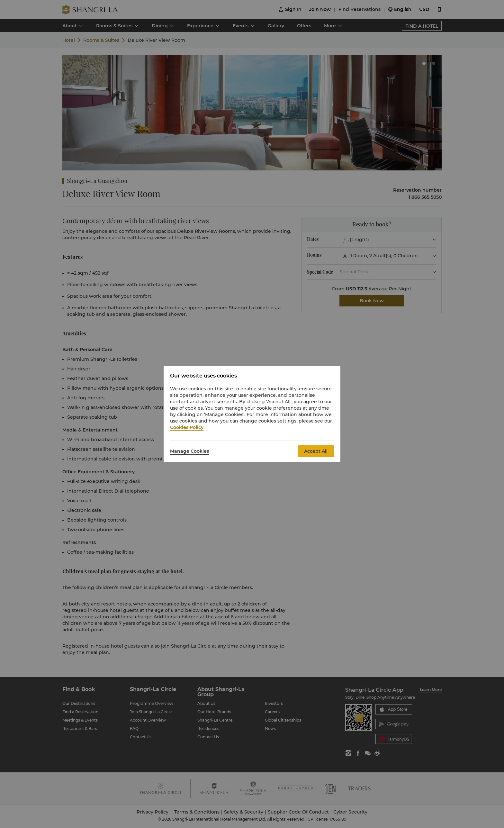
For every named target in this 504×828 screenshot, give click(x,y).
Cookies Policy (187, 427)
